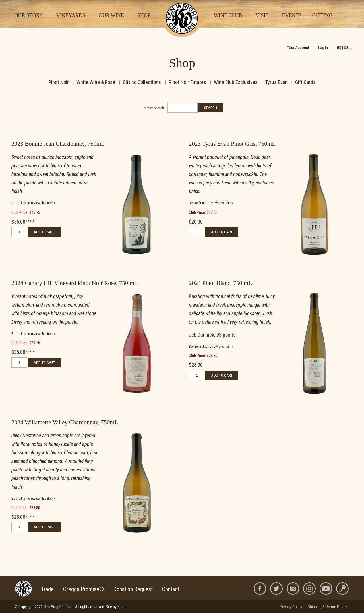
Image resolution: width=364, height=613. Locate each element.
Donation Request (133, 589)
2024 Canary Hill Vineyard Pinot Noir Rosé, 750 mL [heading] (75, 283)
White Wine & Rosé (96, 82)
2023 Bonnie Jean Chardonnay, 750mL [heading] (58, 144)
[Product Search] (182, 108)
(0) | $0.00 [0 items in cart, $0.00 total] (345, 48)
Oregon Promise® (83, 589)
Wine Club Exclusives (236, 82)
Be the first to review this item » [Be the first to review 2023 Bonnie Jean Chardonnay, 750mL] (33, 203)
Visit (262, 15)
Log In (323, 48)
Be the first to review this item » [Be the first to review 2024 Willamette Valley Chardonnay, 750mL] (33, 498)
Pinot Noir (59, 82)
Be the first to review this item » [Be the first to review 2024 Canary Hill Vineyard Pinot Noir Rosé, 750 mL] (33, 334)
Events (292, 15)
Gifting (322, 15)
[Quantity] (19, 232)
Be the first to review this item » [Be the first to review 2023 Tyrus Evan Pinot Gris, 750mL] (211, 203)
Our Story (29, 15)
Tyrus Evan (276, 82)
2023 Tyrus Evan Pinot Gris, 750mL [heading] (232, 144)
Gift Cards (305, 82)
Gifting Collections (142, 82)
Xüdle (122, 607)
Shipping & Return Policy (327, 607)
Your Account (298, 48)
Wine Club (228, 15)
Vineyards (71, 15)
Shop (144, 15)
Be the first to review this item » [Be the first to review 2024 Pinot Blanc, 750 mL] (211, 346)
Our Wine (111, 15)
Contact (171, 589)
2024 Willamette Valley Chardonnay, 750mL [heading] (65, 422)
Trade (47, 589)
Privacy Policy (291, 607)
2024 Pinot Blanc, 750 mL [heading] (220, 283)
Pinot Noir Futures (187, 82)
